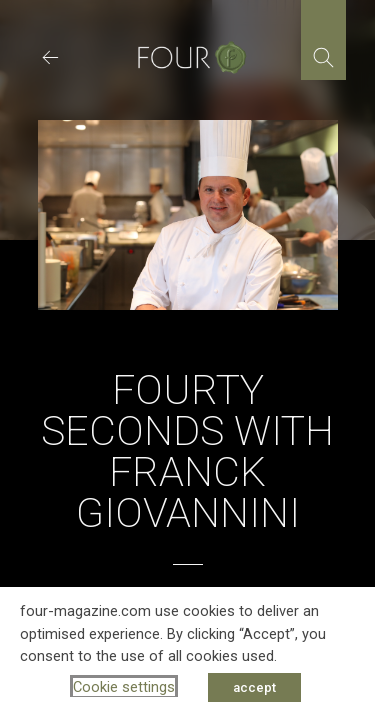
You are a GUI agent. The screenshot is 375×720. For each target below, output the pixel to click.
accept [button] (254, 687)
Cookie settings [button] (124, 687)
